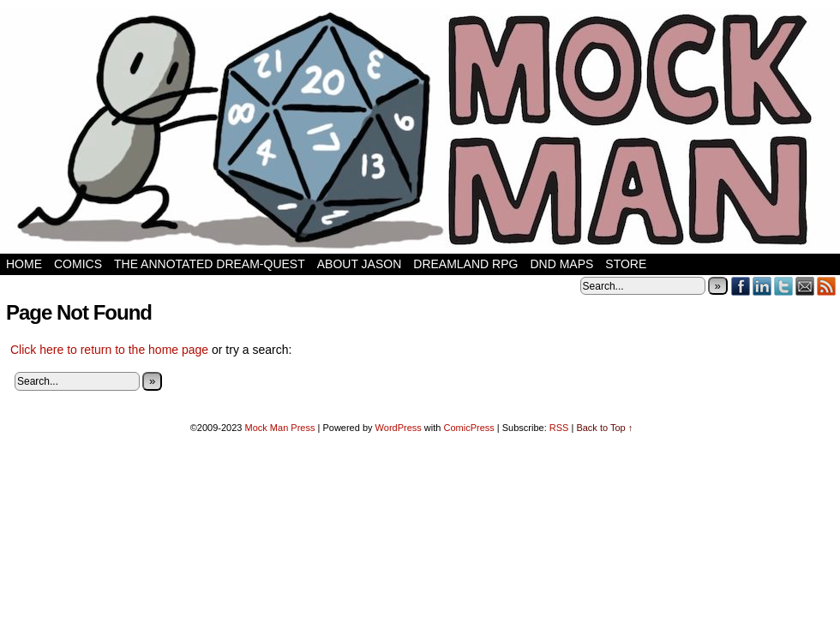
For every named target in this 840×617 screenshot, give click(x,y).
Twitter (784, 286)
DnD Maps (561, 264)
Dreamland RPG (465, 264)
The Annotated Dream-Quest (210, 264)
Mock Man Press (280, 428)
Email (805, 286)
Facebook (741, 286)
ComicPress (468, 428)
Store (626, 264)
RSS (827, 286)
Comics (78, 264)
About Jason (360, 264)
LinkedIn (762, 286)
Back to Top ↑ (604, 428)
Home (24, 264)
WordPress (399, 428)
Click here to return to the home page (109, 350)
